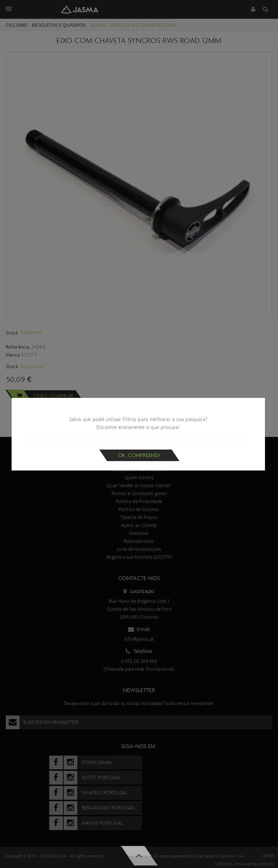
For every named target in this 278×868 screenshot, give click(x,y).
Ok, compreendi (139, 455)
